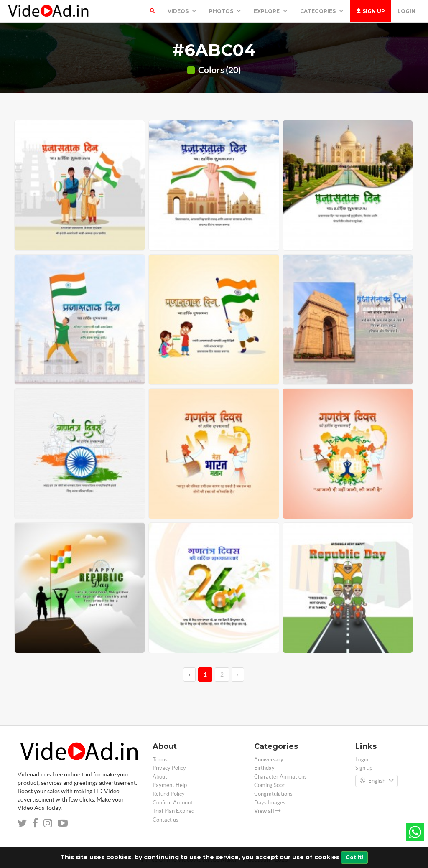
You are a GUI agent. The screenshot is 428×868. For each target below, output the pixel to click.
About (160, 777)
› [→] (238, 675)
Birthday (264, 768)
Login (406, 11)
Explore (271, 11)
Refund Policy (169, 794)
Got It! (354, 857)
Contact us (166, 820)
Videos (182, 11)
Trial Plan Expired (173, 811)
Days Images (270, 803)
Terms (160, 760)
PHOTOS (225, 11)
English (377, 781)
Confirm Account (173, 803)
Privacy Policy (169, 768)
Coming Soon (270, 785)
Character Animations (280, 777)
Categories (322, 11)
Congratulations (273, 794)
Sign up (371, 11)
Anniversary (269, 760)
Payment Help (170, 785)
